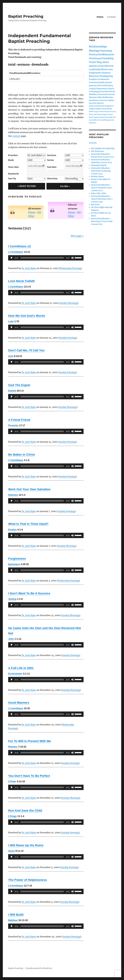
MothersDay (108, 97)
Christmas (95, 58)
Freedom (93, 82)
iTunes (32, 212)
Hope (95, 114)
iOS (39, 212)
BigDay (111, 100)
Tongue (96, 112)
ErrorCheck (105, 92)
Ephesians (14, 564)
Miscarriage (102, 114)
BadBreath (112, 117)
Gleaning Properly (99, 165)
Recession (110, 114)
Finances (106, 73)
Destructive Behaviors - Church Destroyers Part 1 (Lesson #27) (102, 188)
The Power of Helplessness (28, 880)
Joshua (12, 599)
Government (103, 94)
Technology (94, 92)
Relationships (98, 46)
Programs (96, 117)
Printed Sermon (104, 112)
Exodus (12, 530)
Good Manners (19, 703)
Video (100, 97)
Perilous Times (97, 177)
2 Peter (12, 781)
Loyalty (92, 89)
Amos (11, 851)
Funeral (113, 112)
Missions (93, 97)
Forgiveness (17, 559)
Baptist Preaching (26, 16)
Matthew (13, 920)
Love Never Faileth (21, 281)
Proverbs (13, 425)
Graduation (104, 79)
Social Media (107, 109)
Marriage (94, 51)
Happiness (109, 106)
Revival (109, 66)
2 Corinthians (16, 886)
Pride (91, 111)
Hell (99, 85)
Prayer (93, 62)
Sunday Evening (67, 338)
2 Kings (12, 816)
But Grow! (95, 205)
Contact (111, 17)
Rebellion (93, 94)
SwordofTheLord (95, 120)
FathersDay (104, 117)
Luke (11, 321)
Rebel (91, 117)
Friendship (108, 58)
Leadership (95, 69)
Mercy (91, 114)
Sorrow (112, 94)
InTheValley (107, 85)
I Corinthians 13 (19, 246)
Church (111, 89)
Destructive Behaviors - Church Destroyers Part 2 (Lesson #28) (102, 199)
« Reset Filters (27, 186)
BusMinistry (94, 100)
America (93, 66)
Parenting (106, 51)
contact (16, 136)
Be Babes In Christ (21, 455)
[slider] (42, 258)
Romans (13, 747)
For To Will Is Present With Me (30, 741)
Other (31, 216)
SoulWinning (105, 120)
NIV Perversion (97, 151)
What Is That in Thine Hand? (28, 524)
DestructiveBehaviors (102, 54)
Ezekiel (12, 391)
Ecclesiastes (15, 674)
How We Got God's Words (27, 316)
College (92, 109)
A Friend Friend (19, 420)
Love (110, 69)
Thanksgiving (106, 76)
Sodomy (98, 109)
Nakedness (93, 123)
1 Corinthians (16, 252)
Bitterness (94, 76)
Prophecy (93, 79)
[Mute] (73, 258)
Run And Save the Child (25, 811)
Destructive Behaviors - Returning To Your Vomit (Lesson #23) (102, 221)
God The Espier (19, 385)
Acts (11, 356)
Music (104, 69)
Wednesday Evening (70, 268)
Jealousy (93, 85)
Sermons (93, 143)
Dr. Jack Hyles (29, 268)
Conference (104, 100)
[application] (46, 258)
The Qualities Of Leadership (103, 148)
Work (113, 92)
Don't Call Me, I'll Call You (26, 350)
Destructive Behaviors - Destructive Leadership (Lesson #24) (101, 171)
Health (101, 82)
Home (100, 17)
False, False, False (99, 193)
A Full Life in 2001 (21, 668)
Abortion (100, 103)
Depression (102, 89)
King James (103, 62)
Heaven (108, 82)
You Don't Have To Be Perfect (29, 776)
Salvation (93, 103)
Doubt (112, 120)
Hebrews (13, 495)
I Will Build (16, 915)
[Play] (12, 258)
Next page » (77, 236)
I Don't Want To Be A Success (29, 593)
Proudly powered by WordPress (39, 968)
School (102, 66)
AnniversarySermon (97, 106)
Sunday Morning (68, 303)
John (11, 639)
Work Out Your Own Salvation (29, 489)
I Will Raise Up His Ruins (26, 845)
